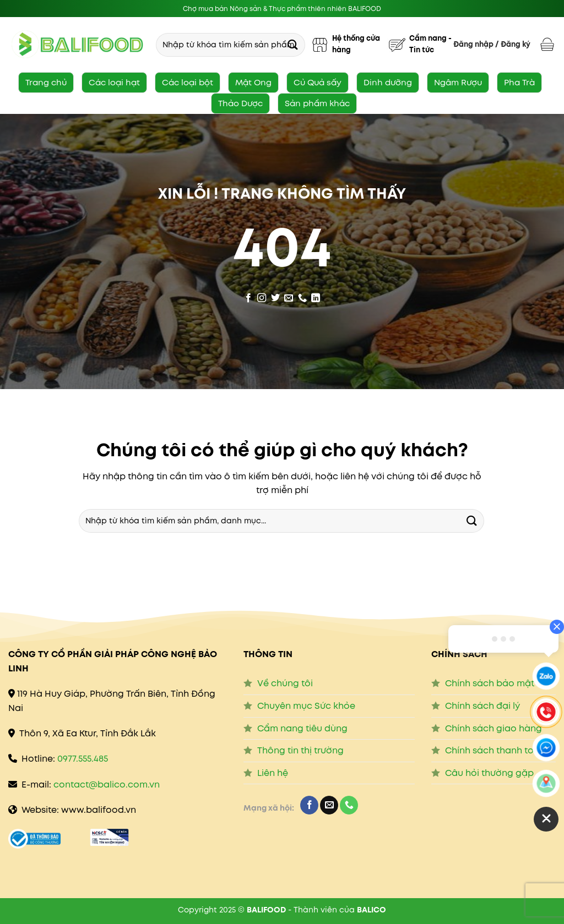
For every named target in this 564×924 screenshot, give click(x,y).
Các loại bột (188, 82)
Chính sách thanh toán (495, 750)
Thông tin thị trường (300, 750)
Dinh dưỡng (388, 82)
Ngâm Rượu (458, 82)
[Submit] (293, 44)
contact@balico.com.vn (107, 784)
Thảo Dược (240, 103)
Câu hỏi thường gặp (489, 773)
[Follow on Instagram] (262, 296)
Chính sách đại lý (482, 706)
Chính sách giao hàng (493, 728)
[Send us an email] (289, 296)
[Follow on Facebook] (248, 296)
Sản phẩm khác (317, 103)
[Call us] (302, 296)
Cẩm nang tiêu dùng (302, 728)
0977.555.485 (83, 759)
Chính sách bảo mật (490, 683)
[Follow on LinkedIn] (316, 296)
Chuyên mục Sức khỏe (306, 706)
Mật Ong (253, 82)
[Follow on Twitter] (275, 296)
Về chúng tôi (285, 683)
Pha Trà (519, 82)
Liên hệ (273, 773)
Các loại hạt (114, 82)
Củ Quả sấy (318, 82)
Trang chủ (46, 82)
